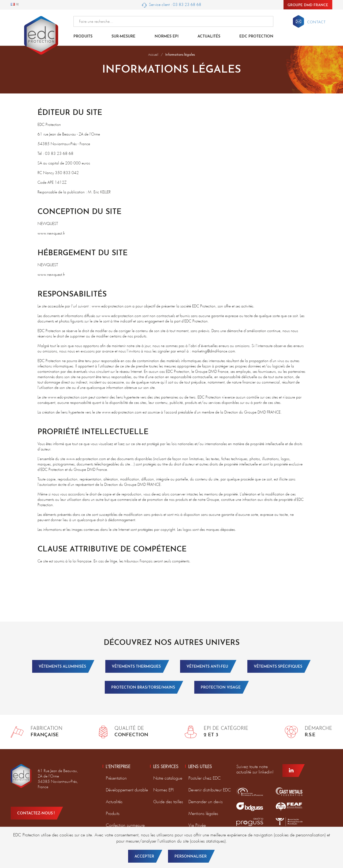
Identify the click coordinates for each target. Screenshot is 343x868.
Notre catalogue (168, 778)
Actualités (209, 37)
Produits (83, 37)
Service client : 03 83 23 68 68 (172, 5)
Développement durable (127, 790)
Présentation (116, 778)
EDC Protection (256, 37)
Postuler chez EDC (205, 778)
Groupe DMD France (308, 5)
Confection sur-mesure (125, 825)
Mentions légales (203, 813)
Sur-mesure (123, 37)
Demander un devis (206, 802)
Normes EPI (167, 37)
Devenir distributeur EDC (210, 790)
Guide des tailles (168, 802)
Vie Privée (197, 825)
